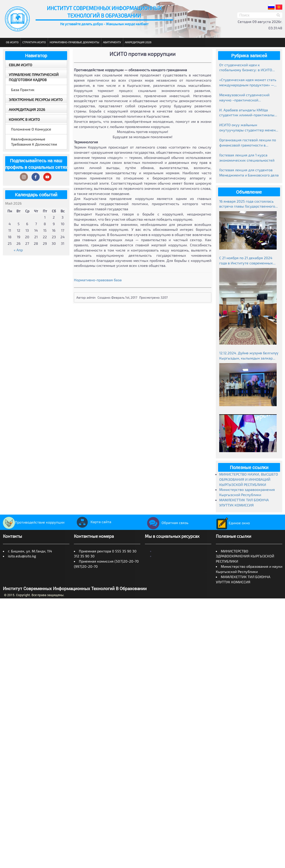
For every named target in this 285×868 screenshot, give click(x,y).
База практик (23, 90)
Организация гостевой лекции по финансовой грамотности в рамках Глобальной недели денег (248, 143)
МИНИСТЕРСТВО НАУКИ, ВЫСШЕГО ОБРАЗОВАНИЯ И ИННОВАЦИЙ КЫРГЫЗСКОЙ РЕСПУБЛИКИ (249, 479)
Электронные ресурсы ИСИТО (36, 100)
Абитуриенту (112, 42)
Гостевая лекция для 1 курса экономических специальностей (247, 158)
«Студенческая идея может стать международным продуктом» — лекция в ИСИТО (248, 83)
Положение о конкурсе (31, 129)
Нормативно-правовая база (98, 280)
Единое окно (233, 523)
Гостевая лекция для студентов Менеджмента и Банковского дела (249, 172)
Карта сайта (93, 522)
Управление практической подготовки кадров (34, 77)
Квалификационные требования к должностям (34, 142)
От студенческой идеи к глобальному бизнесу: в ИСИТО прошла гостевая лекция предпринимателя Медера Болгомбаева (246, 68)
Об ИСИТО (12, 42)
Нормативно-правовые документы (74, 42)
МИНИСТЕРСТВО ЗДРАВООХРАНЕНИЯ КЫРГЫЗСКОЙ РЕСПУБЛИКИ (245, 556)
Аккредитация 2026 (138, 42)
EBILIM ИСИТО (21, 65)
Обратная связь (167, 523)
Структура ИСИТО (34, 42)
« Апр (18, 250)
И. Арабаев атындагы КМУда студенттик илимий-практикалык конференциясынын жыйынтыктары (248, 113)
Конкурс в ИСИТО (24, 119)
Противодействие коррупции (34, 522)
